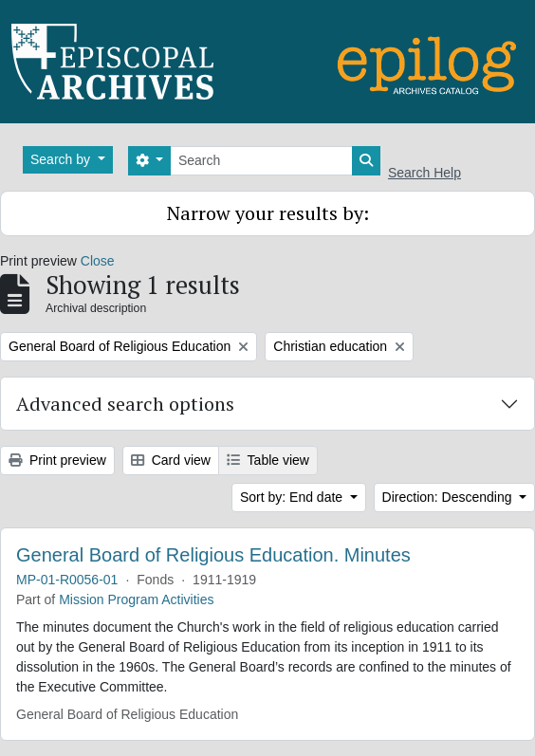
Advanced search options (125, 404)
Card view (171, 460)
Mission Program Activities (136, 599)
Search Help (424, 173)
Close (98, 261)
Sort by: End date (293, 497)
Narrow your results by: (268, 213)
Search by (62, 159)
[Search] (261, 161)
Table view (268, 460)
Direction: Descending (449, 497)
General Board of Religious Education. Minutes (213, 555)
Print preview (57, 460)
